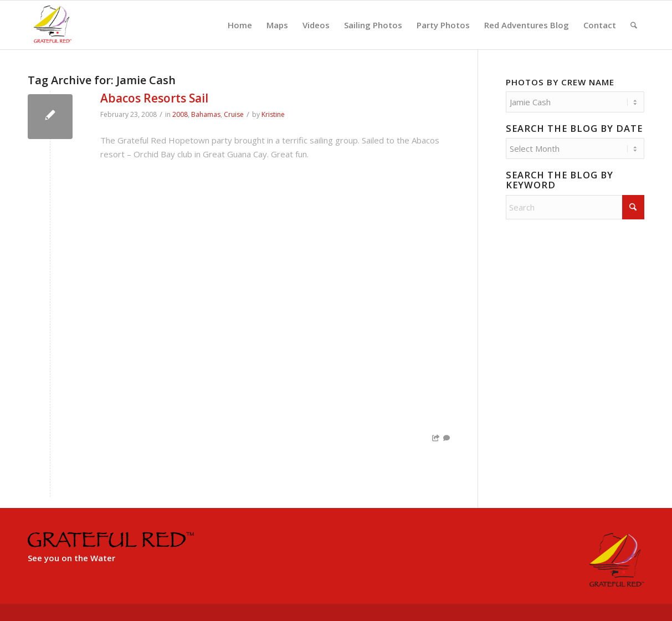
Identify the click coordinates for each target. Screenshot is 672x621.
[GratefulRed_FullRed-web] (52, 25)
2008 (180, 114)
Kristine (273, 114)
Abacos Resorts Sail (154, 98)
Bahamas (206, 114)
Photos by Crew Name (560, 82)
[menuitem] (240, 25)
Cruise (234, 114)
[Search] (634, 25)
